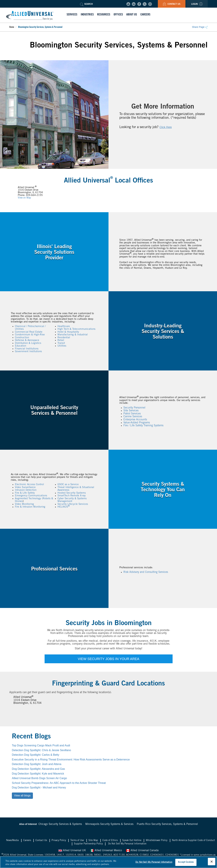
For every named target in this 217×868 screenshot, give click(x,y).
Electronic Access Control (29, 485)
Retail (61, 340)
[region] (108, 862)
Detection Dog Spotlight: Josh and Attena (37, 764)
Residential (64, 337)
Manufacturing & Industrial (73, 335)
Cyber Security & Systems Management (72, 500)
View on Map (24, 198)
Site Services (131, 411)
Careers (27, 841)
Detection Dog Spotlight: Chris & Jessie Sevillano (41, 750)
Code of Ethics (110, 841)
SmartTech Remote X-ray (72, 496)
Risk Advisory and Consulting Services (146, 572)
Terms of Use (77, 841)
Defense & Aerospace (27, 340)
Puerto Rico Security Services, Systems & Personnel (167, 824)
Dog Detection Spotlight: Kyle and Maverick (38, 774)
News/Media (12, 841)
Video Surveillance (25, 487)
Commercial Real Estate (29, 332)
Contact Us (172, 4)
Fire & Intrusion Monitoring (30, 507)
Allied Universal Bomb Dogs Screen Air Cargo (39, 778)
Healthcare (64, 326)
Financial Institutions (27, 349)
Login (197, 4)
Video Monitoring (24, 504)
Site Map (93, 841)
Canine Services (133, 417)
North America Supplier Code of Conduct (193, 841)
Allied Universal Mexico (106, 851)
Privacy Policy (59, 841)
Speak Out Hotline (132, 841)
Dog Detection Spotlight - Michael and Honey (39, 788)
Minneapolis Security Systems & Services (109, 824)
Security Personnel (134, 408)
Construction (22, 337)
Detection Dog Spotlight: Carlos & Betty (36, 755)
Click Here (166, 127)
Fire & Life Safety (25, 493)
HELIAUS (64, 507)
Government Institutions (28, 352)
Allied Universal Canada (142, 851)
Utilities (62, 346)
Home (12, 27)
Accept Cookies (186, 862)
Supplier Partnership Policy (88, 844)
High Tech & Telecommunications (76, 329)
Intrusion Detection (26, 490)
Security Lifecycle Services (73, 504)
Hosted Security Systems (72, 493)
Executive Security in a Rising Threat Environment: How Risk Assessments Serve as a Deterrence (71, 760)
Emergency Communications (31, 496)
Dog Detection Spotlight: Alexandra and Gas (38, 769)
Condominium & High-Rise (30, 335)
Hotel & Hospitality (68, 332)
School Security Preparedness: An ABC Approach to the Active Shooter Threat (59, 783)
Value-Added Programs (137, 423)
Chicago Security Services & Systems (60, 824)
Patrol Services (132, 414)
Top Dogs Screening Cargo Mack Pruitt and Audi (41, 745)
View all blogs (22, 795)
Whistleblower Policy (157, 841)
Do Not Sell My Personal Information (127, 844)
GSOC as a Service (68, 485)
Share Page (200, 27)
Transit (61, 343)
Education (21, 346)
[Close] (212, 862)
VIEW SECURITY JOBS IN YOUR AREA (109, 659)
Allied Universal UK (72, 851)
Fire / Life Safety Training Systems (143, 426)
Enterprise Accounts (135, 420)
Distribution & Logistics (28, 343)
